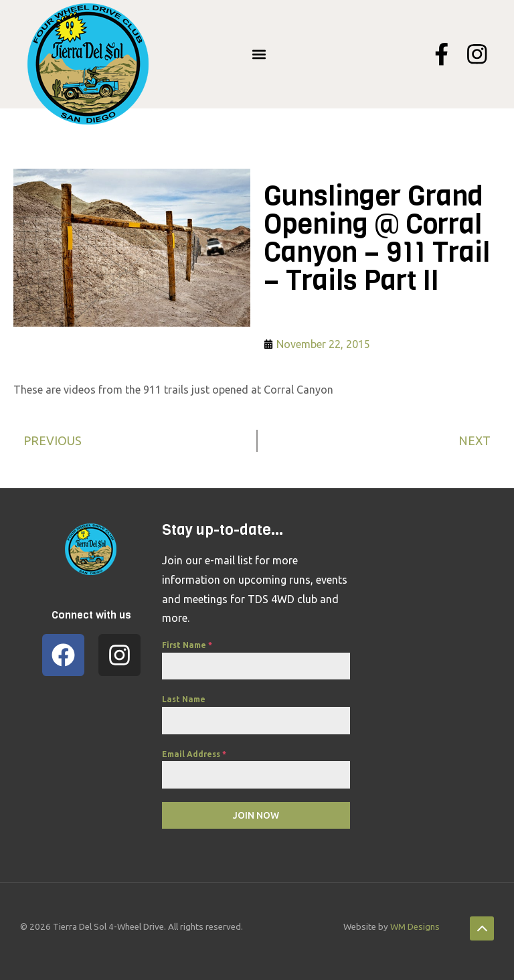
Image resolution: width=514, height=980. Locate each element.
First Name (187, 645)
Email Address (194, 754)
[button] (259, 55)
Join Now (256, 815)
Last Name (184, 699)
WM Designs (415, 927)
